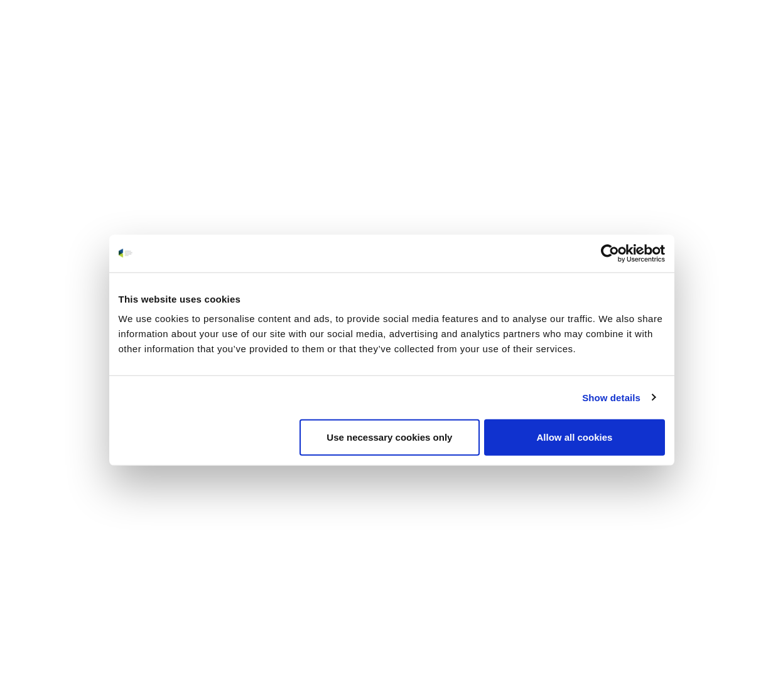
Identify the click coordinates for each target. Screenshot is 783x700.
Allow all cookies (575, 437)
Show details (611, 397)
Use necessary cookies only (389, 437)
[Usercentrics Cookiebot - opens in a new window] (610, 253)
